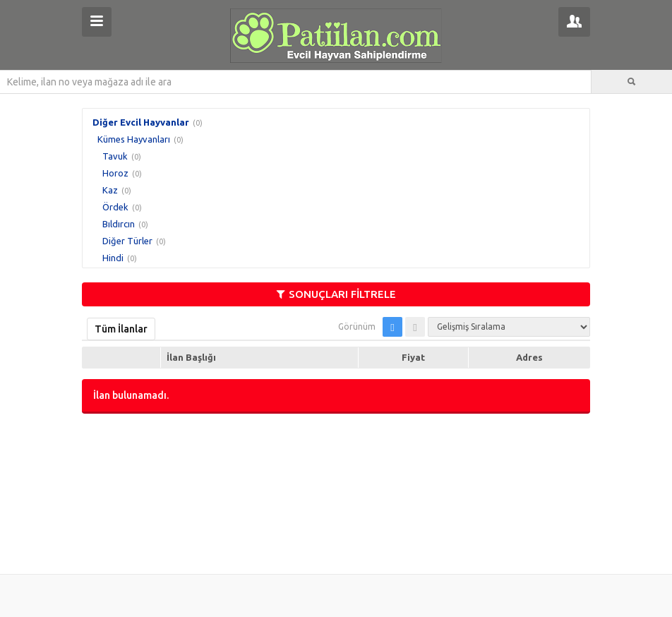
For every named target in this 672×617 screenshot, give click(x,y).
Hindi (113, 258)
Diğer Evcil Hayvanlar (141, 122)
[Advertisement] (336, 492)
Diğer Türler (127, 241)
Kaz (110, 190)
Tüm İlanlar (121, 329)
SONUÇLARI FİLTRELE (336, 294)
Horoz (115, 173)
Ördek (115, 207)
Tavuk (115, 156)
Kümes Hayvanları (134, 139)
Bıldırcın (119, 224)
